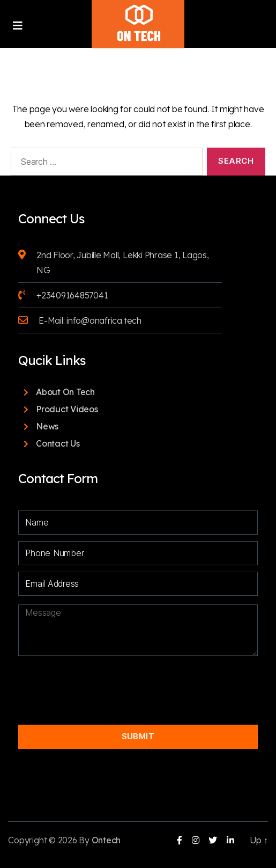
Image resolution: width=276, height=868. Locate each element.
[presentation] (130, 681)
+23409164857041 (72, 295)
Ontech (106, 840)
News (47, 426)
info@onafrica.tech (104, 320)
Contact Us (58, 443)
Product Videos (67, 409)
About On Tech (65, 392)
